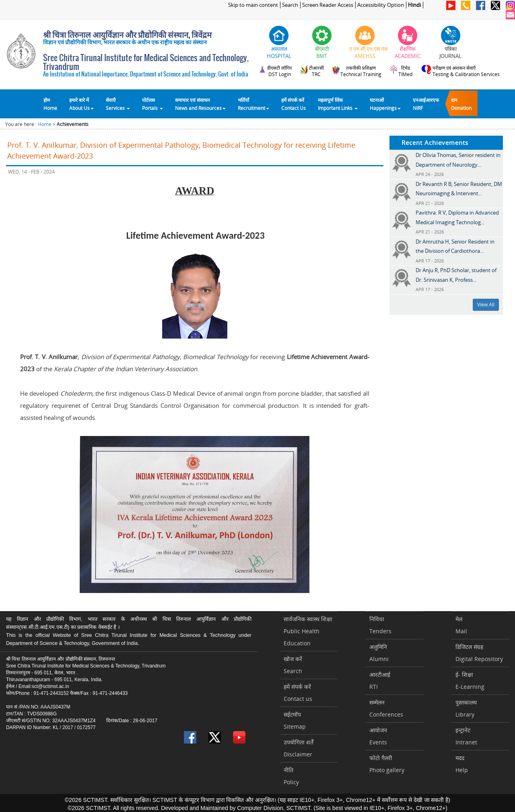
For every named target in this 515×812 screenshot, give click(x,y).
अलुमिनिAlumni (379, 653)
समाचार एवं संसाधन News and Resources (200, 104)
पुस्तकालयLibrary (466, 708)
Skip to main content (253, 5)
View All (486, 305)
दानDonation (461, 104)
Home (45, 124)
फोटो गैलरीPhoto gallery (387, 764)
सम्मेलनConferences (386, 708)
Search (290, 5)
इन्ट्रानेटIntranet (466, 736)
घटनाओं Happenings (385, 104)
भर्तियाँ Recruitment (253, 104)
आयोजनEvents (378, 736)
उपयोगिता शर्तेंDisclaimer (299, 748)
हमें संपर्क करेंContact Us (294, 104)
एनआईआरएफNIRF (426, 104)
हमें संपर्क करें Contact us (298, 693)
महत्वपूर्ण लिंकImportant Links (338, 104)
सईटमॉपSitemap (295, 720)
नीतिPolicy (291, 776)
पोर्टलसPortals (152, 104)
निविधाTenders (380, 625)
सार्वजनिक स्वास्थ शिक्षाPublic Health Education (308, 631)
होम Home (50, 104)
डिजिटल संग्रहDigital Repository (479, 653)
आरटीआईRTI (380, 681)
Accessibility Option (381, 5)
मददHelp (462, 764)
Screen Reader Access (328, 5)
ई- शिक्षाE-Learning (470, 681)
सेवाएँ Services (118, 104)
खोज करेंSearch (293, 665)
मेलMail (461, 625)
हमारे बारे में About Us (81, 104)
